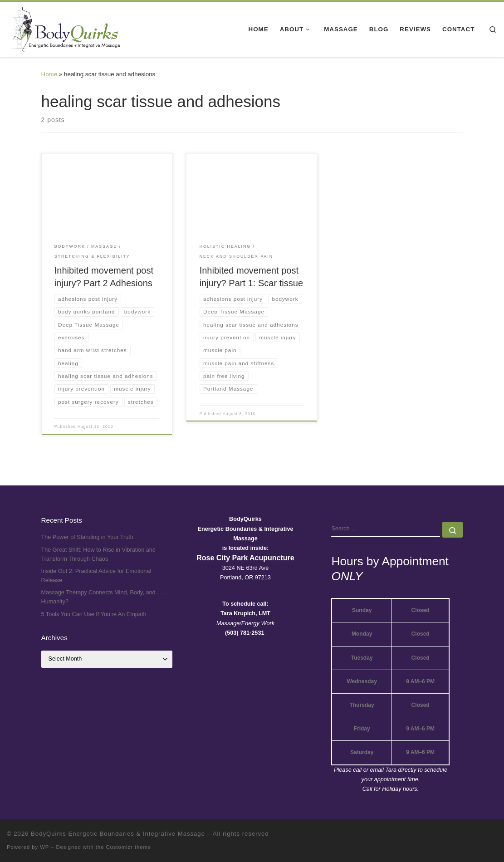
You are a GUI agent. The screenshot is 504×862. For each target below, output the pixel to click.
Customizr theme (129, 847)
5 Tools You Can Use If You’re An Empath (94, 614)
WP (44, 847)
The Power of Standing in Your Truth (87, 537)
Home (49, 74)
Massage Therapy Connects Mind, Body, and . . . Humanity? (103, 597)
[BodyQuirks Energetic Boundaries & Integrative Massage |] (64, 28)
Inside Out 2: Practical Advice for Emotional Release (96, 576)
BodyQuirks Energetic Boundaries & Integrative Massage (118, 834)
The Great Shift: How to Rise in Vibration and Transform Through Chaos (98, 554)
